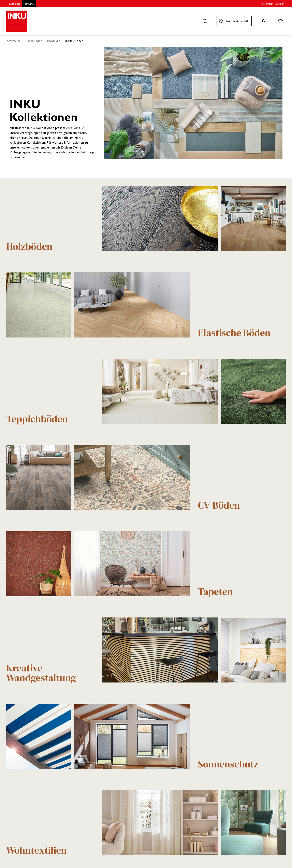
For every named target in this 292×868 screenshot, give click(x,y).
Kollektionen (74, 41)
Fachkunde (29, 4)
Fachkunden (34, 41)
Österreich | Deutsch (273, 4)
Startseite (14, 41)
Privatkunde (14, 4)
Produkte (54, 41)
